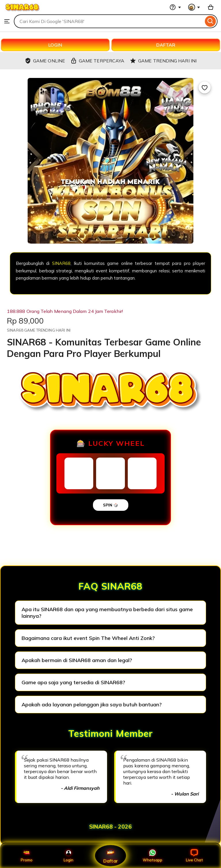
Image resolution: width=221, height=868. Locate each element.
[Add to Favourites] (205, 87)
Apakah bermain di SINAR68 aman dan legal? (77, 660)
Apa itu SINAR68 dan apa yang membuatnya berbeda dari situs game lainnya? (107, 613)
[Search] (210, 21)
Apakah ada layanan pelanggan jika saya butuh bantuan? (92, 704)
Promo (27, 856)
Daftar (110, 855)
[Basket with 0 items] (211, 7)
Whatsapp (153, 856)
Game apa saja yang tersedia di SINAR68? (73, 682)
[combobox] (109, 21)
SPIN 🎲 (111, 505)
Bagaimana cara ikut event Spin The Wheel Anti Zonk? (88, 638)
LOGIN (55, 45)
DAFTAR (166, 45)
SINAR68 (61, 263)
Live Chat (194, 856)
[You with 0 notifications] (194, 7)
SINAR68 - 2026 (110, 827)
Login (68, 856)
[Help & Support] (175, 7)
